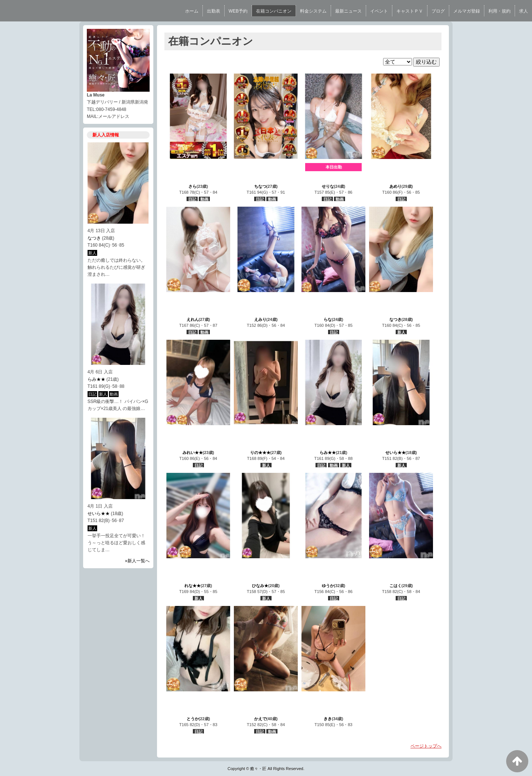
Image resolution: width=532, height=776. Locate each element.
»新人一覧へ (137, 561)
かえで (260, 719)
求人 (524, 11)
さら (192, 186)
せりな (328, 186)
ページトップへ (426, 746)
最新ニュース (348, 11)
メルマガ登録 (467, 11)
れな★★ (192, 586)
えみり (260, 319)
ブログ (438, 11)
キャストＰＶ (410, 11)
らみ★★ (96, 379)
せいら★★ (99, 514)
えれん (193, 319)
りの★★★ (260, 453)
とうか (193, 719)
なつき (94, 238)
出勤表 (214, 11)
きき (328, 719)
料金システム (313, 11)
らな (328, 319)
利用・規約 (499, 11)
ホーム (192, 11)
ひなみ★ (260, 586)
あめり (395, 186)
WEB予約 (238, 11)
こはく (395, 586)
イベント (379, 11)
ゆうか (328, 586)
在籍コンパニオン (274, 11)
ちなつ (260, 186)
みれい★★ (193, 453)
